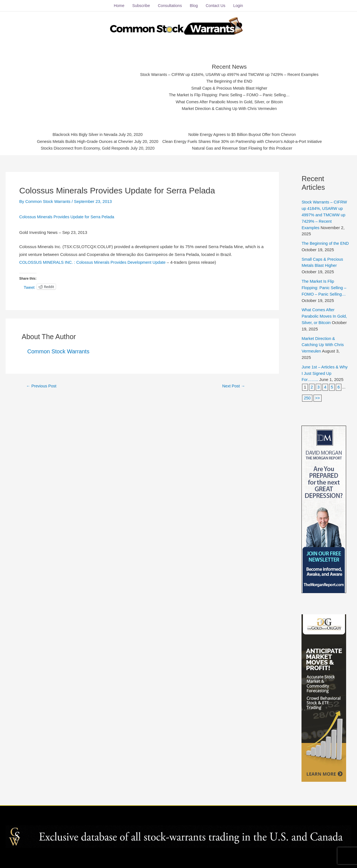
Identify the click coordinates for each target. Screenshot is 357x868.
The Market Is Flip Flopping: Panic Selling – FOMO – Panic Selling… (229, 94)
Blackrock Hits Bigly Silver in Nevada (80, 134)
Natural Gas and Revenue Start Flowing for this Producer (245, 148)
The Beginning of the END (229, 80)
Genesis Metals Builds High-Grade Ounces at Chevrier (80, 141)
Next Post (234, 384)
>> (318, 395)
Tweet (29, 285)
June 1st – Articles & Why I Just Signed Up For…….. (322, 370)
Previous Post (42, 384)
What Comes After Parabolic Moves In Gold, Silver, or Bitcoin (229, 101)
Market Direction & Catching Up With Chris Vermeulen (229, 108)
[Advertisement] (84, 85)
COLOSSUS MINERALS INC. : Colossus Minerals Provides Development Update (95, 261)
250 (307, 395)
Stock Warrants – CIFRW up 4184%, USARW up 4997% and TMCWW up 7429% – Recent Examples (229, 73)
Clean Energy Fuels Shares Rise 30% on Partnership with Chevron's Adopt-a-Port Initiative (245, 141)
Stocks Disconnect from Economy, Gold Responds (80, 148)
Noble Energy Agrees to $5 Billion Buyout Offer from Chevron (245, 134)
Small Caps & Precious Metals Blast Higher (230, 87)
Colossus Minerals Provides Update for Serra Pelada (68, 215)
